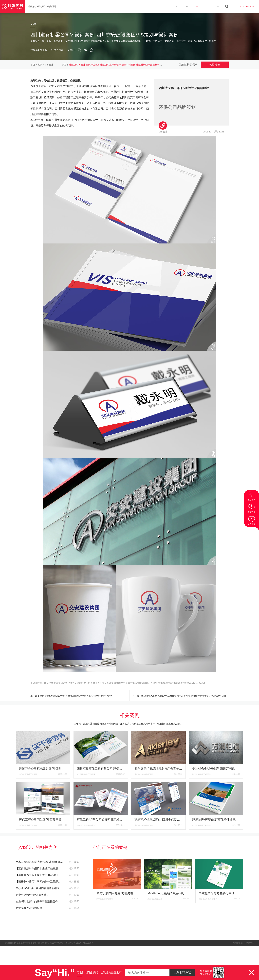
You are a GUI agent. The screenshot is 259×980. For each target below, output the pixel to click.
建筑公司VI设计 (77, 65)
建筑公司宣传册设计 (111, 65)
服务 (172, 7)
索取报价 (215, 65)
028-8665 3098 (244, 7)
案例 (186, 7)
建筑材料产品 (157, 65)
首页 (157, 7)
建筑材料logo (143, 65)
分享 (201, 7)
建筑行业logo (93, 65)
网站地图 (250, 944)
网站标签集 (238, 944)
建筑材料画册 (129, 65)
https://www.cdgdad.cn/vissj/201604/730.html (183, 683)
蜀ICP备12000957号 (54, 944)
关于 (216, 7)
